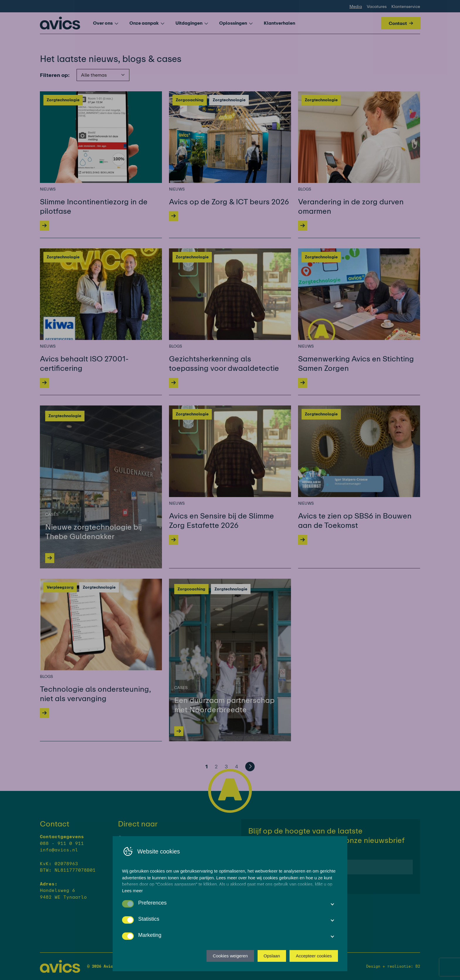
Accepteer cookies (314, 956)
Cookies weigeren (230, 956)
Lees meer (132, 891)
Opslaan (272, 956)
